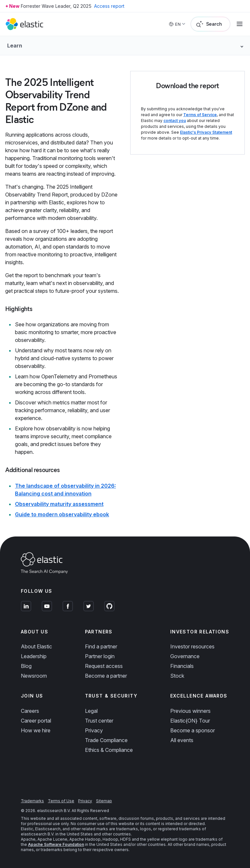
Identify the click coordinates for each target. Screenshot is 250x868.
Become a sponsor (193, 730)
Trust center (99, 721)
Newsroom (34, 676)
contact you (175, 121)
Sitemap (104, 801)
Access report (109, 6)
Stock (177, 676)
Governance (185, 656)
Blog (26, 666)
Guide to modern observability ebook (62, 514)
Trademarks (32, 801)
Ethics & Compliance (109, 750)
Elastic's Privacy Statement (206, 132)
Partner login (100, 656)
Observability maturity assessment (59, 504)
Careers (30, 711)
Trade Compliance (106, 740)
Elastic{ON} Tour (190, 721)
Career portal (36, 721)
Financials (182, 666)
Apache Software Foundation (56, 844)
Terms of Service (200, 115)
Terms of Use (61, 801)
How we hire (36, 730)
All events (182, 740)
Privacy (94, 730)
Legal (91, 711)
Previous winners (190, 711)
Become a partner (106, 676)
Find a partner (101, 646)
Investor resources (192, 646)
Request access (104, 666)
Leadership (34, 656)
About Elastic (36, 646)
